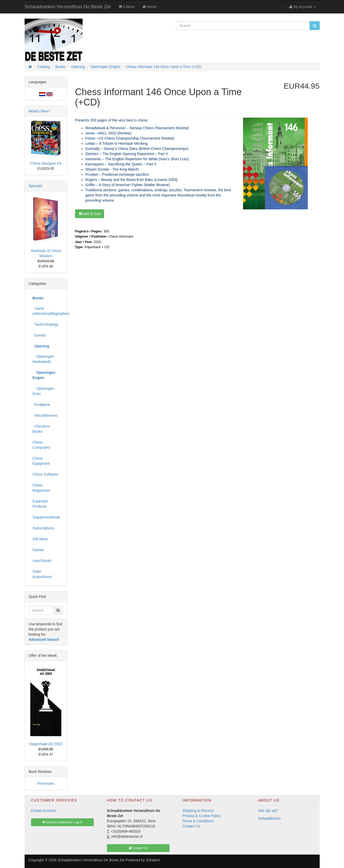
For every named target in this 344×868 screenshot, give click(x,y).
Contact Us (191, 826)
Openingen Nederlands (43, 359)
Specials (36, 186)
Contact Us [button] (138, 848)
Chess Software (45, 474)
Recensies (46, 783)
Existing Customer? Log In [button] (62, 822)
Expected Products (40, 504)
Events (39, 335)
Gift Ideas (40, 539)
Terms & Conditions (198, 821)
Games (38, 550)
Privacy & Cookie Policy (202, 816)
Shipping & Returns (198, 811)
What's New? (39, 111)
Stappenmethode (46, 517)
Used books (42, 561)
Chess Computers (41, 445)
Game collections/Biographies (48, 311)
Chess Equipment (41, 461)
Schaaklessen (269, 818)
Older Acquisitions (42, 574)
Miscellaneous (45, 415)
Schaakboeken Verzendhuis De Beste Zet (68, 7)
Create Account (43, 811)
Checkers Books (41, 429)
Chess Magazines (41, 488)
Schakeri (153, 860)
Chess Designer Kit (46, 163)
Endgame (41, 405)
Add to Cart (90, 214)
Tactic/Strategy (45, 324)
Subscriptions (43, 528)
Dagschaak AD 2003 (46, 744)
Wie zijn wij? (268, 811)
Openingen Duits (43, 391)
